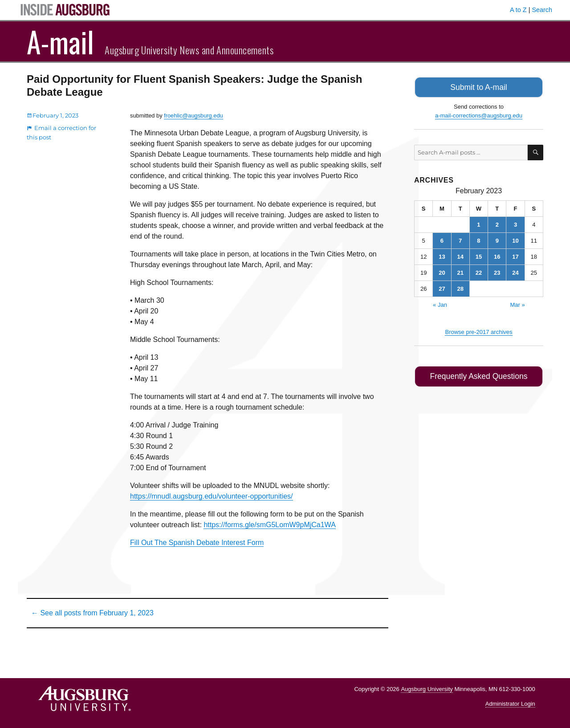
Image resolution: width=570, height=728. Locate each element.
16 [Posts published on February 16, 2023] (497, 255)
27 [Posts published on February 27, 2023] (442, 287)
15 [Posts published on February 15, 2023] (479, 255)
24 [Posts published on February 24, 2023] (515, 271)
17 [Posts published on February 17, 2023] (515, 255)
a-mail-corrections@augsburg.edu (479, 114)
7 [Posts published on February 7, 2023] (460, 239)
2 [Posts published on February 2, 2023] (497, 223)
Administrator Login (510, 704)
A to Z (518, 10)
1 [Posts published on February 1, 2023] (478, 223)
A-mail (60, 41)
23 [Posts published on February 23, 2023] (497, 271)
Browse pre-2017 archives (478, 331)
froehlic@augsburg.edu (193, 116)
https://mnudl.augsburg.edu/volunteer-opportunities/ (212, 496)
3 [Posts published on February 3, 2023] (515, 223)
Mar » (517, 303)
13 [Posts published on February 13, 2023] (442, 255)
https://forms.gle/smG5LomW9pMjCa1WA (269, 525)
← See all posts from (92, 613)
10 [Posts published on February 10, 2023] (515, 239)
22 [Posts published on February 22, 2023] (479, 271)
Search (542, 10)
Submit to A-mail (479, 87)
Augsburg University (427, 689)
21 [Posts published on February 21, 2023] (460, 271)
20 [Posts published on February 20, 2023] (442, 271)
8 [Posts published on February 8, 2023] (478, 239)
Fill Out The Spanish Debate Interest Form (197, 543)
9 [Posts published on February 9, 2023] (497, 239)
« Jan (440, 303)
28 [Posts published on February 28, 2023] (460, 287)
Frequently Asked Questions (478, 375)
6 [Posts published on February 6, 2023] (442, 239)
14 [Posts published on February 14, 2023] (460, 255)
